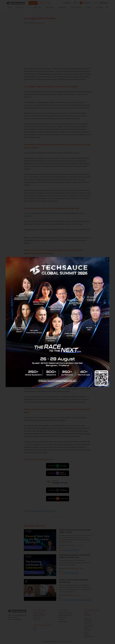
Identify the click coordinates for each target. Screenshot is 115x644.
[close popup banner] (107, 259)
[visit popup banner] (57, 322)
